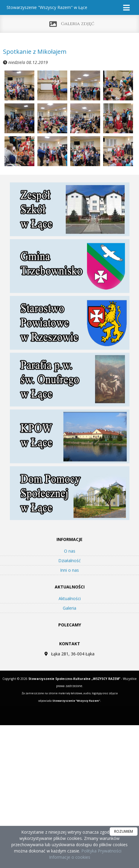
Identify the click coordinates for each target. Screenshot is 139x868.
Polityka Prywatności (101, 851)
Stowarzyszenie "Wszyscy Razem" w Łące (47, 7)
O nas (70, 559)
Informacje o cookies (70, 857)
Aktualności (70, 607)
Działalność (69, 569)
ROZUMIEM (124, 831)
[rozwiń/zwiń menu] (127, 8)
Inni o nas (69, 579)
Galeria (69, 617)
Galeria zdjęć (78, 24)
